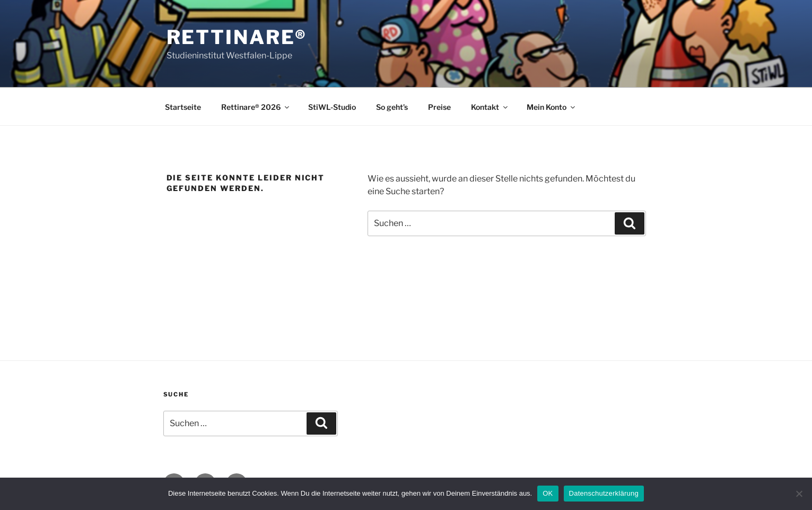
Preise (439, 107)
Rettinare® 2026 (256, 107)
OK (548, 493)
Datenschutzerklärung (604, 493)
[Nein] (799, 494)
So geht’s (392, 107)
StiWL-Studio (332, 107)
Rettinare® (237, 37)
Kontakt (490, 107)
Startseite (183, 107)
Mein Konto (552, 107)
